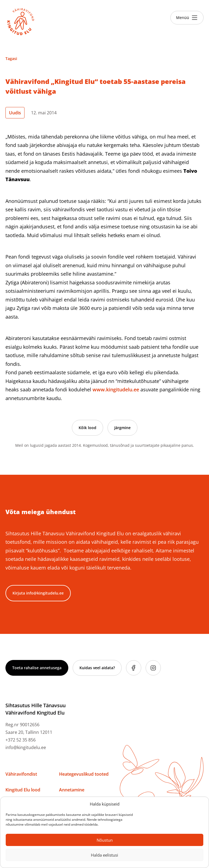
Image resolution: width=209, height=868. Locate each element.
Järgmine (122, 428)
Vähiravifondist (21, 774)
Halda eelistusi (104, 855)
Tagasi (11, 59)
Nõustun (105, 840)
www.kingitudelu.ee (116, 389)
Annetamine (72, 790)
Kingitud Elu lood (23, 790)
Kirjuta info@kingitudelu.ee (38, 593)
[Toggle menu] (187, 18)
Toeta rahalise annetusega (37, 668)
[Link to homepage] (21, 22)
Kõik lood (87, 428)
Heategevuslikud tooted (84, 774)
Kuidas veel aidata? (97, 668)
